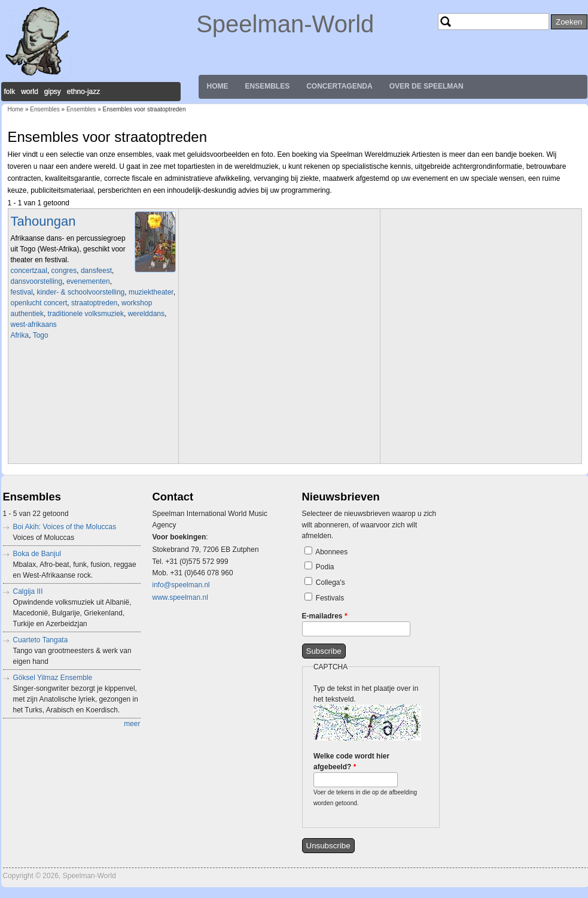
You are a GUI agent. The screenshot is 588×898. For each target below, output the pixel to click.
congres (64, 271)
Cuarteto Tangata (41, 640)
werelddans (146, 314)
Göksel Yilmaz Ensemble (53, 678)
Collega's (330, 583)
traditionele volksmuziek (86, 314)
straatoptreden (94, 303)
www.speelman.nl (180, 597)
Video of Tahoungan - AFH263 (95, 401)
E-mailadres (325, 616)
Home (218, 86)
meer (132, 724)
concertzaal (29, 271)
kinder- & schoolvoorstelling (81, 292)
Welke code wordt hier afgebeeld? (351, 762)
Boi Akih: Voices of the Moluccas (65, 527)
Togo (41, 335)
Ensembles (268, 86)
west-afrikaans (34, 324)
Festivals (330, 598)
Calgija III (28, 591)
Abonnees (331, 552)
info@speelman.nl (181, 585)
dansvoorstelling (37, 281)
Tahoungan (43, 221)
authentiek (27, 314)
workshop (137, 303)
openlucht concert (39, 303)
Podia (325, 567)
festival (22, 292)
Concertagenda (339, 86)
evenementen (88, 281)
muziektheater (151, 292)
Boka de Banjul (37, 554)
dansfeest (96, 271)
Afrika (20, 335)
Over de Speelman (426, 86)
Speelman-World (285, 24)
